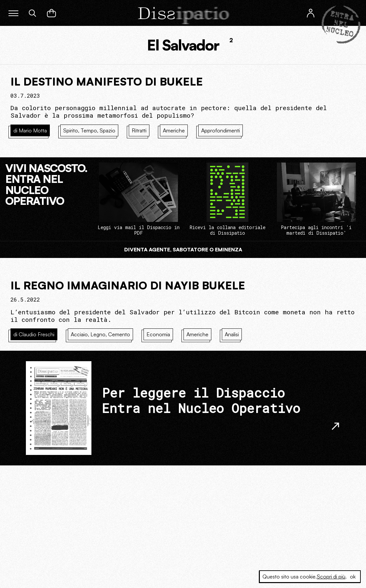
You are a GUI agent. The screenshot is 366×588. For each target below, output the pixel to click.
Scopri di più (331, 577)
